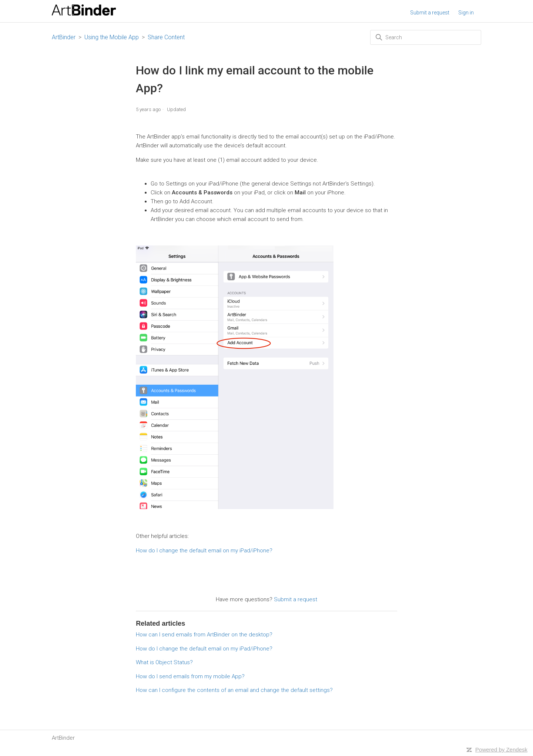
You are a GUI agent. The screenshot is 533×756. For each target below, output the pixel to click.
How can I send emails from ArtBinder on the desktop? (204, 635)
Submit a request (430, 13)
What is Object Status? (164, 662)
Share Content (166, 37)
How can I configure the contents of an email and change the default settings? (234, 690)
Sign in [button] (466, 13)
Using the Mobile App (112, 37)
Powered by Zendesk (501, 750)
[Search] (426, 37)
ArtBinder (64, 37)
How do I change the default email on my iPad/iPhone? (204, 551)
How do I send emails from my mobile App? (190, 676)
